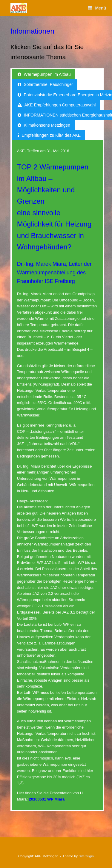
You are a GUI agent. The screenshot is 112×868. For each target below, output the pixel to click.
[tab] (43, 74)
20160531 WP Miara (47, 799)
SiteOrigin (86, 856)
